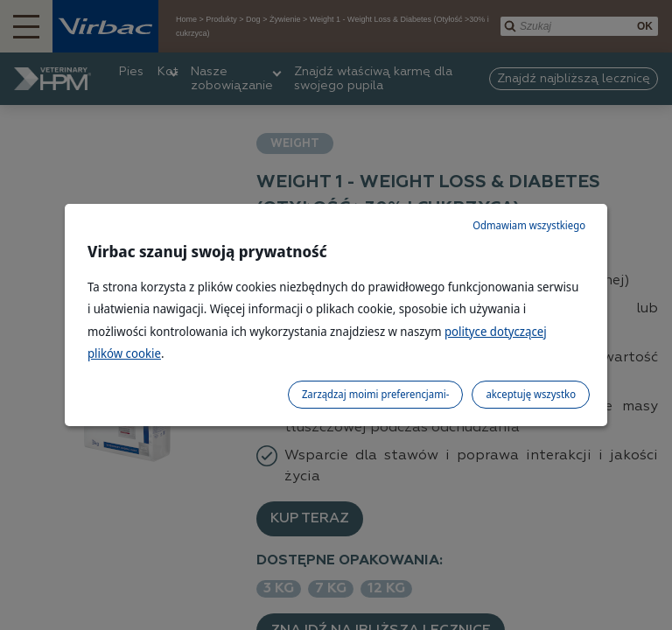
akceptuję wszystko (531, 394)
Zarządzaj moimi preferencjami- (375, 394)
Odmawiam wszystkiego (529, 225)
